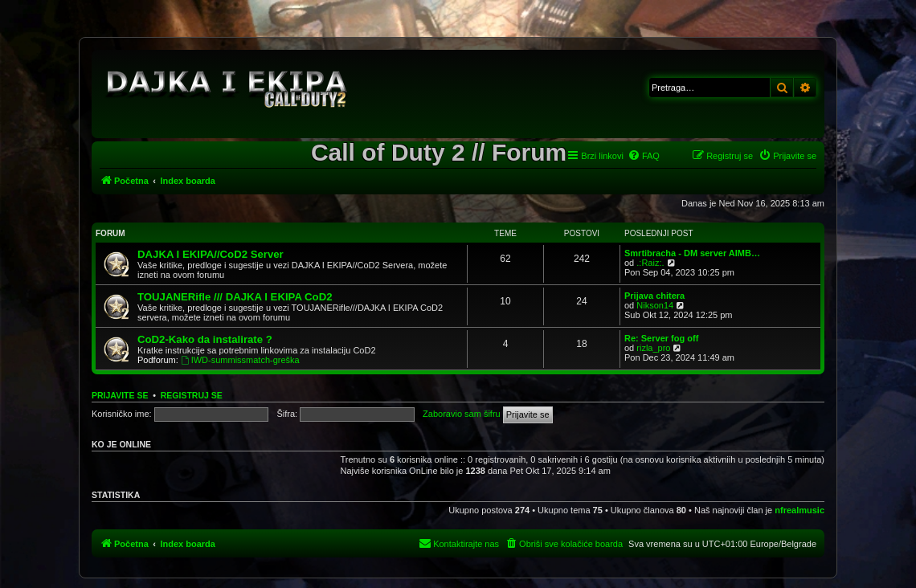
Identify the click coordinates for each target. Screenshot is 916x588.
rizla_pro (653, 348)
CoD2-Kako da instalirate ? (205, 339)
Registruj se (192, 395)
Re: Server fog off (661, 338)
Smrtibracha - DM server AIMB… (692, 253)
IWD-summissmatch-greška (240, 360)
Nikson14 (655, 305)
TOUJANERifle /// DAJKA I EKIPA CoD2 (235, 297)
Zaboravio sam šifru (462, 414)
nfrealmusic (799, 510)
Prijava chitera (654, 296)
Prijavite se (120, 395)
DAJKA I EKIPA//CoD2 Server (211, 254)
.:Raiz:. (650, 263)
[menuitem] (644, 156)
